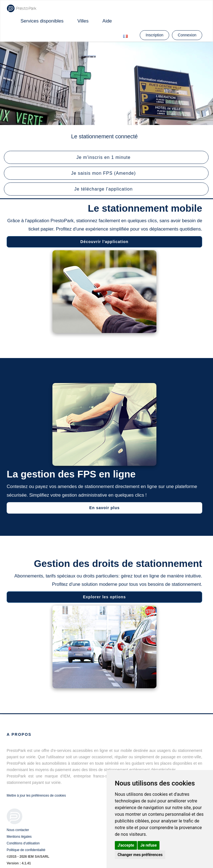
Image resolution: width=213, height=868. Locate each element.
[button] (106, 157)
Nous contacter (18, 830)
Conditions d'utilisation (23, 843)
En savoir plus (105, 508)
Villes (83, 21)
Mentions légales (19, 837)
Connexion (187, 35)
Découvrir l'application (104, 242)
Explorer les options (104, 597)
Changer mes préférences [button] (140, 855)
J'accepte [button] (126, 845)
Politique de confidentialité (26, 850)
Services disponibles (42, 21)
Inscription (154, 35)
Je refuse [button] (149, 845)
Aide (107, 21)
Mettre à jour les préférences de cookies (36, 796)
